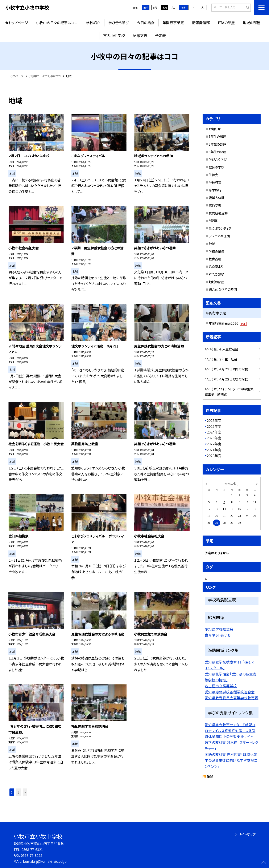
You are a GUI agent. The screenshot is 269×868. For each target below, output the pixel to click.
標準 (183, 7)
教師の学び (216, 167)
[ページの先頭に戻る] (264, 863)
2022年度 (214, 444)
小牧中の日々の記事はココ (57, 23)
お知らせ (215, 129)
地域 (212, 243)
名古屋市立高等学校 (221, 686)
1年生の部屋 (217, 136)
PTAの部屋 (226, 23)
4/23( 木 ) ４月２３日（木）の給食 (226, 369)
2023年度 (214, 438)
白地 (155, 7)
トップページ (18, 23)
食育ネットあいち (218, 635)
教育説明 (215, 259)
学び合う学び (118, 23)
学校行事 (215, 182)
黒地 (165, 7)
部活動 (213, 221)
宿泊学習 (215, 205)
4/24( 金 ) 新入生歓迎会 (221, 349)
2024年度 (214, 432)
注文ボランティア (220, 228)
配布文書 (140, 35)
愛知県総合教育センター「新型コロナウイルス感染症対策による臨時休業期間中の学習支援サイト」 (230, 731)
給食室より (216, 266)
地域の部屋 (252, 23)
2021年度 (214, 450)
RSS (210, 777)
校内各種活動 (218, 213)
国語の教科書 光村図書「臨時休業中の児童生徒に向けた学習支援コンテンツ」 (231, 760)
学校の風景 (216, 251)
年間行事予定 (173, 23)
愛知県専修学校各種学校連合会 (230, 692)
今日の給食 (146, 23)
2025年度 (214, 426)
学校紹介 (93, 23)
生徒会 (213, 175)
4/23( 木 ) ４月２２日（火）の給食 (226, 379)
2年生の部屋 (217, 144)
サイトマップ (247, 834)
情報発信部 (201, 23)
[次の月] (257, 483)
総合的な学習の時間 (223, 289)
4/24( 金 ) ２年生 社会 (221, 359)
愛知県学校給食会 (219, 629)
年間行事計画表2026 (228, 323)
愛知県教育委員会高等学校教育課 (231, 698)
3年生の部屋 (217, 152)
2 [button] (18, 792)
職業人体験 (217, 198)
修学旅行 (215, 190)
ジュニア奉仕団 (219, 236)
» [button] (25, 792)
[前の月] (206, 483)
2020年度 (214, 456)
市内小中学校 (114, 35)
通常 (146, 7)
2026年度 (214, 420)
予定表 (160, 35)
